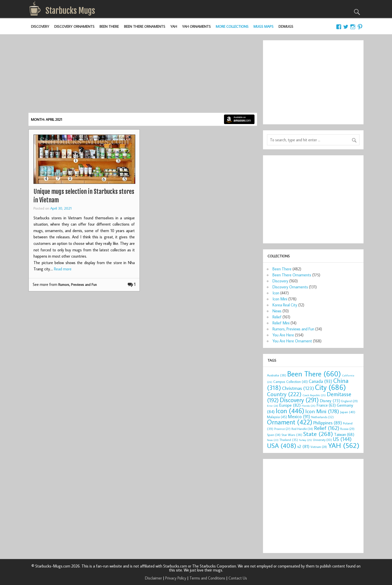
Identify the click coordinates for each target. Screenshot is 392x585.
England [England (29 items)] (349, 401)
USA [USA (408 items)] (282, 445)
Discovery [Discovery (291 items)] (299, 400)
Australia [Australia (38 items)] (277, 375)
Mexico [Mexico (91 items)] (299, 416)
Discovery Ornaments (74, 26)
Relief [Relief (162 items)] (327, 428)
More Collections (232, 26)
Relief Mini (281, 323)
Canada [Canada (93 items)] (320, 381)
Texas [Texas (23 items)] (273, 440)
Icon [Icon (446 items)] (290, 411)
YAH (174, 26)
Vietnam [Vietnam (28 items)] (319, 447)
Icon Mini (280, 299)
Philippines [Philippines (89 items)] (328, 423)
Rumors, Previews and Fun (77, 284)
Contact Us (238, 578)
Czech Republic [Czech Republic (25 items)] (314, 395)
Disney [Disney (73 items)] (330, 401)
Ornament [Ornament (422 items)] (290, 422)
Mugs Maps (263, 26)
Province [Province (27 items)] (282, 429)
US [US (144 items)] (342, 439)
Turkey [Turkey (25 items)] (305, 440)
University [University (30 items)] (322, 440)
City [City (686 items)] (330, 387)
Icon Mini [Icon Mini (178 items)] (322, 411)
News (277, 311)
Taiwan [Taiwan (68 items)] (344, 434)
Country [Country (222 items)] (284, 394)
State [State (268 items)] (318, 434)
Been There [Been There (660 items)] (314, 374)
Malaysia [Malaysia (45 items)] (277, 417)
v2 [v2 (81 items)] (303, 446)
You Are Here (283, 335)
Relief (277, 317)
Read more (63, 269)
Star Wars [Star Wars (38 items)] (292, 435)
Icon (276, 293)
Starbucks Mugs (70, 11)
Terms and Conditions (207, 578)
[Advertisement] (143, 75)
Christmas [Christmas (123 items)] (298, 388)
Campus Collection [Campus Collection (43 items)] (290, 382)
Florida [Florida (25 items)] (309, 406)
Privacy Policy (176, 578)
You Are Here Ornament (292, 341)
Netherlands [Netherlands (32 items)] (322, 417)
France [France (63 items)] (326, 405)
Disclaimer (153, 578)
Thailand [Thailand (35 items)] (289, 440)
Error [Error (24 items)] (273, 406)
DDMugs (286, 26)
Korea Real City (285, 305)
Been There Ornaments (145, 26)
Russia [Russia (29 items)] (347, 429)
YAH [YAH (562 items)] (344, 445)
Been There (109, 26)
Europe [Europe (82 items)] (290, 405)
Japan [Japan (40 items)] (348, 412)
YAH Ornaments (196, 26)
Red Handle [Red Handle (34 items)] (302, 429)
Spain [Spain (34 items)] (274, 435)
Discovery (40, 26)
